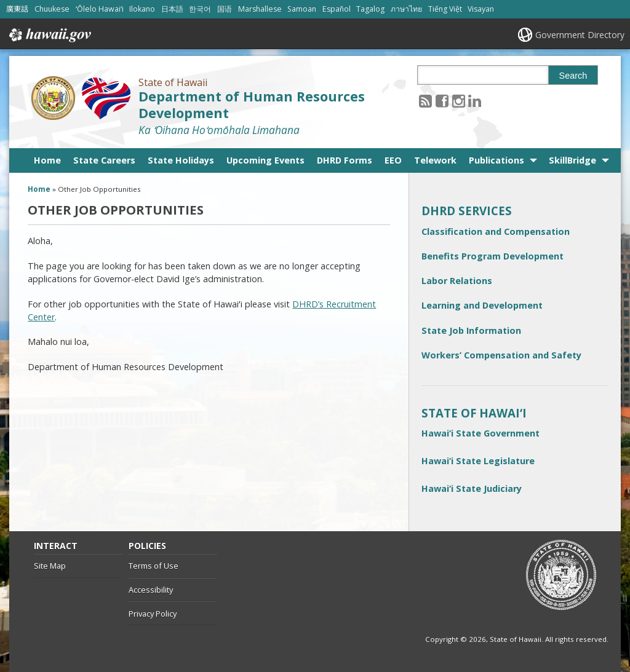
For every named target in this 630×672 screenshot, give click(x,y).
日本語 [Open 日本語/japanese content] (172, 9)
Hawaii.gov (49, 35)
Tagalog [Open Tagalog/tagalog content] (370, 9)
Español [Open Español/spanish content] (337, 9)
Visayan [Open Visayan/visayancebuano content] (481, 9)
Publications (496, 160)
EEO (393, 160)
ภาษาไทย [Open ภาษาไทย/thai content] (406, 9)
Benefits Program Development (492, 256)
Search (573, 76)
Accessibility (151, 590)
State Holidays (181, 160)
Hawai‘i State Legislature (478, 461)
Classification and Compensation (496, 231)
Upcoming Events (265, 160)
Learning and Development (482, 305)
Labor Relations (457, 281)
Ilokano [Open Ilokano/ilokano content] (142, 9)
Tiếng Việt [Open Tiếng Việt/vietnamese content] (445, 9)
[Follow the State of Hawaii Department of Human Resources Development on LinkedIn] (475, 101)
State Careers (104, 160)
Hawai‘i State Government (480, 433)
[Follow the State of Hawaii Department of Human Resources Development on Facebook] (442, 101)
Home (47, 160)
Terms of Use (154, 566)
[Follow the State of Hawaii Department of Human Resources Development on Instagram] (459, 101)
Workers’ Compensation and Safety (501, 355)
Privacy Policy (153, 614)
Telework (435, 160)
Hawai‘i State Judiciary (472, 488)
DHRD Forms (345, 160)
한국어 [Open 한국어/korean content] (200, 9)
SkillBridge (572, 160)
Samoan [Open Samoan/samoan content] (302, 9)
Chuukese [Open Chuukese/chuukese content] (52, 9)
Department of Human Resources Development (252, 105)
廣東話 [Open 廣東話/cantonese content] (17, 9)
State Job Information (471, 330)
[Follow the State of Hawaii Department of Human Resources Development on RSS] (425, 101)
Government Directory (580, 35)
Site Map (50, 566)
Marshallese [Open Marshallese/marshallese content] (260, 9)
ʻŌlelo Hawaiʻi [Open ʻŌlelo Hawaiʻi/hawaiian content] (100, 9)
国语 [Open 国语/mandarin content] (225, 9)
